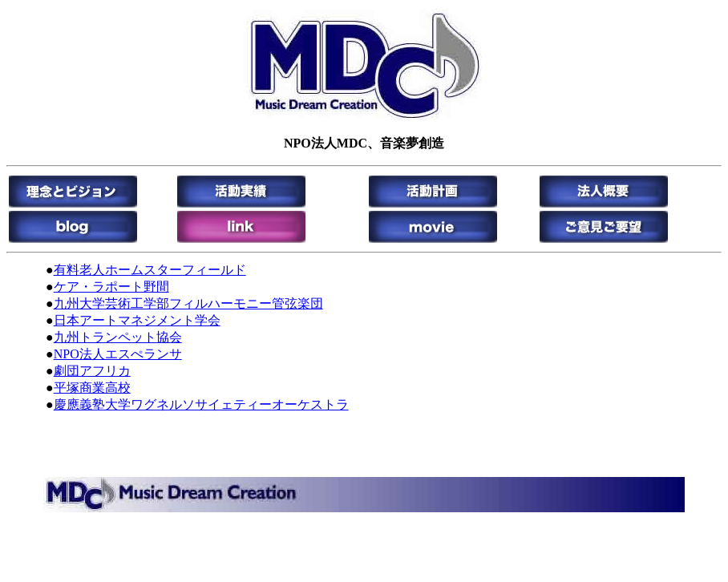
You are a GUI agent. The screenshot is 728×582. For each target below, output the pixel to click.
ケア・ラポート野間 (111, 287)
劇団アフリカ (92, 371)
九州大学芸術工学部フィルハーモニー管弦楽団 (188, 303)
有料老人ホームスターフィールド (150, 270)
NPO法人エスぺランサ (118, 354)
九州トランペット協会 (118, 337)
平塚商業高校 (92, 388)
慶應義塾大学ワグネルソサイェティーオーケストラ (201, 404)
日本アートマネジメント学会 (137, 320)
